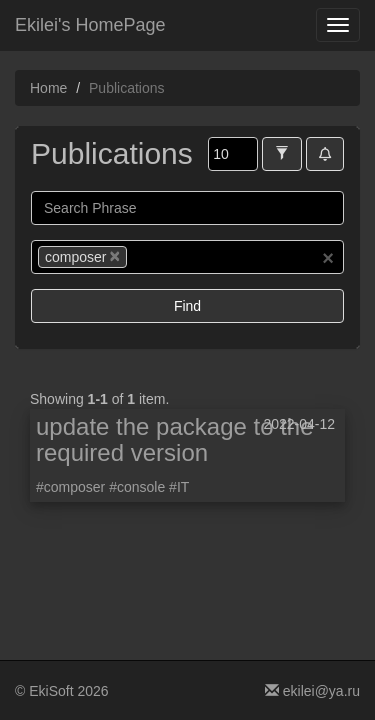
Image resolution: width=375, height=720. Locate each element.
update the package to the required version (175, 439)
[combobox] (187, 257)
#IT (179, 487)
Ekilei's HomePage (90, 25)
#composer (70, 487)
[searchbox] (162, 257)
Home (48, 88)
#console (137, 487)
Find (187, 306)
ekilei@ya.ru (312, 691)
